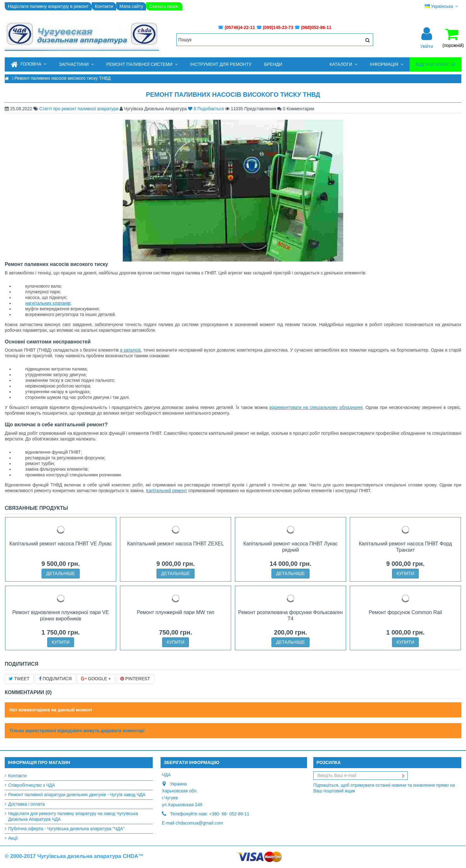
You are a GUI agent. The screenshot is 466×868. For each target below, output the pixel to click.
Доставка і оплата (26, 804)
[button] (76, 64)
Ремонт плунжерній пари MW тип (175, 612)
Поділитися (55, 679)
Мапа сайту (131, 6)
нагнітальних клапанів (48, 303)
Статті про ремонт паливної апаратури (79, 109)
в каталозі (131, 350)
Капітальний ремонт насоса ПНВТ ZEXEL (176, 544)
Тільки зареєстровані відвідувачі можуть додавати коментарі (77, 731)
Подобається (207, 109)
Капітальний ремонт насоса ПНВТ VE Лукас (61, 544)
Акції (13, 838)
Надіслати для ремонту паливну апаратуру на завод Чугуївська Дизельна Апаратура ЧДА (73, 816)
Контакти (104, 6)
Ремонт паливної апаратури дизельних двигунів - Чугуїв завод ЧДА (77, 795)
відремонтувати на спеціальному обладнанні (316, 407)
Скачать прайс (164, 6)
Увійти (427, 46)
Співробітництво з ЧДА (32, 785)
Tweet (19, 679)
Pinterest (135, 679)
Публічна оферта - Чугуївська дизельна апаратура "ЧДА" (66, 829)
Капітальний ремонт (166, 491)
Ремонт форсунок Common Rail (405, 612)
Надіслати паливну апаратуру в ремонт (48, 6)
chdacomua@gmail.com (199, 823)
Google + (96, 679)
